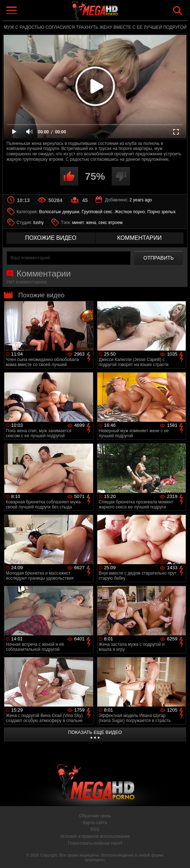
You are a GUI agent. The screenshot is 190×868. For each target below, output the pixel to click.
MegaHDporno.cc (112, 12)
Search (178, 11)
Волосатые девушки (59, 212)
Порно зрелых (161, 212)
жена (91, 223)
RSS (95, 830)
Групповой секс (97, 212)
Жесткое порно (130, 212)
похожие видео (51, 238)
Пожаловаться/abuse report (95, 843)
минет (78, 223)
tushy (39, 223)
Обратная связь (95, 816)
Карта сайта (95, 823)
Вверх (179, 855)
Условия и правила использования (95, 836)
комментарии (139, 238)
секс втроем (110, 223)
